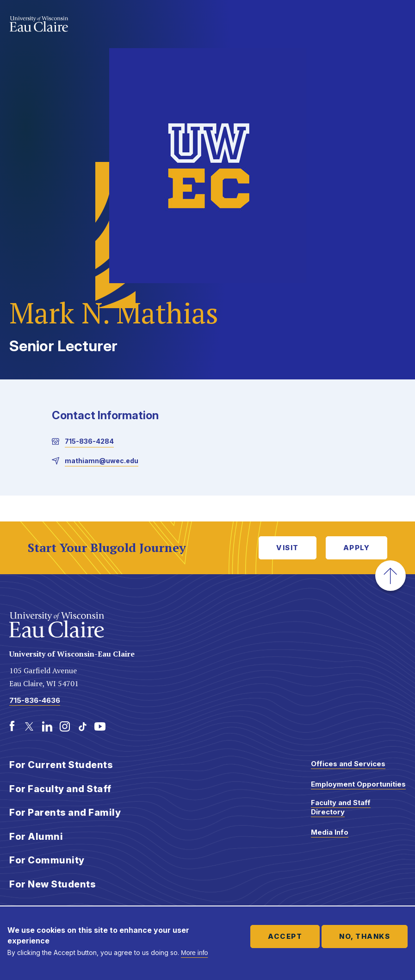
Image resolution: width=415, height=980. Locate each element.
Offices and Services (348, 764)
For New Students (53, 884)
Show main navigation (396, 25)
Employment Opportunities (358, 784)
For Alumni (36, 837)
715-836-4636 (35, 700)
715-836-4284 (89, 441)
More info (194, 953)
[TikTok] (82, 726)
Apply (357, 548)
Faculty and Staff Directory (341, 807)
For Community (47, 860)
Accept (285, 936)
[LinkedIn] (47, 726)
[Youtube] (100, 726)
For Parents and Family (65, 813)
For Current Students (61, 765)
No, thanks (365, 936)
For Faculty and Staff (60, 789)
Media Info (330, 832)
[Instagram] (65, 726)
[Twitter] (30, 726)
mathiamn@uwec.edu (102, 461)
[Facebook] (12, 726)
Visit (288, 548)
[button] (390, 576)
